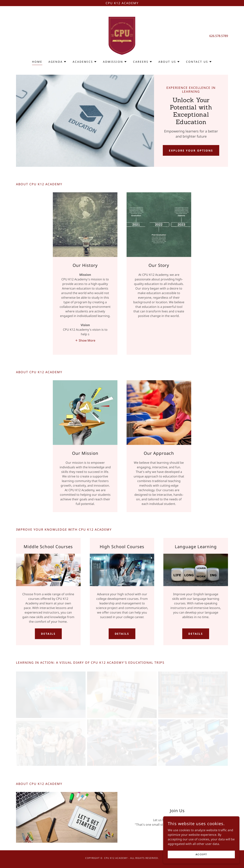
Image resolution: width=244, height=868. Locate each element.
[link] (122, 35)
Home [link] (37, 62)
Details (48, 634)
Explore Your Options (191, 150)
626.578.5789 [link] (219, 36)
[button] (57, 62)
